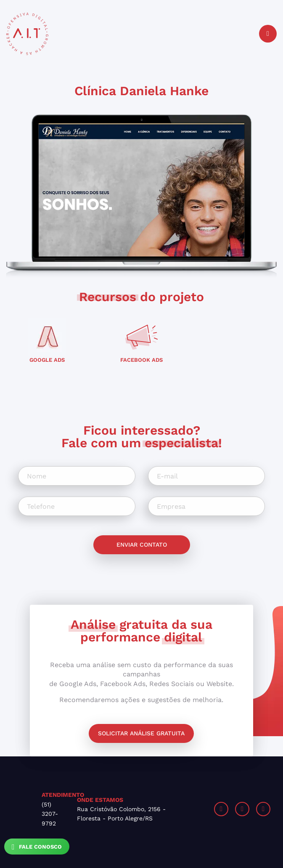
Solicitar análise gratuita (141, 733)
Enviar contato (142, 545)
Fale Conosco (37, 847)
